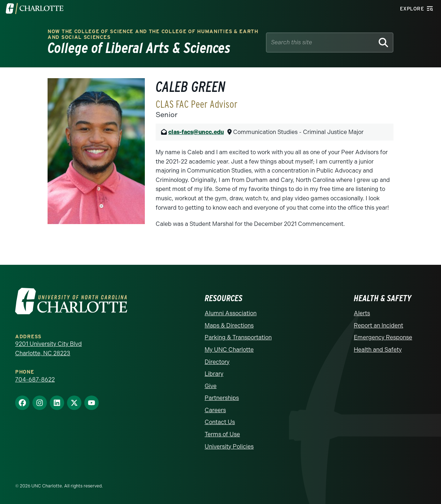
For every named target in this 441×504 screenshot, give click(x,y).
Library (214, 374)
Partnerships (222, 398)
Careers (215, 410)
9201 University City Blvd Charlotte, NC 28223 (48, 349)
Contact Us (220, 422)
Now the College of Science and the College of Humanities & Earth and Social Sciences (153, 34)
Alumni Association (231, 313)
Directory (217, 362)
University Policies (229, 447)
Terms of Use (222, 434)
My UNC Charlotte (229, 350)
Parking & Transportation (238, 337)
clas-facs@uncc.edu (196, 132)
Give (211, 386)
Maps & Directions (229, 325)
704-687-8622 (35, 380)
